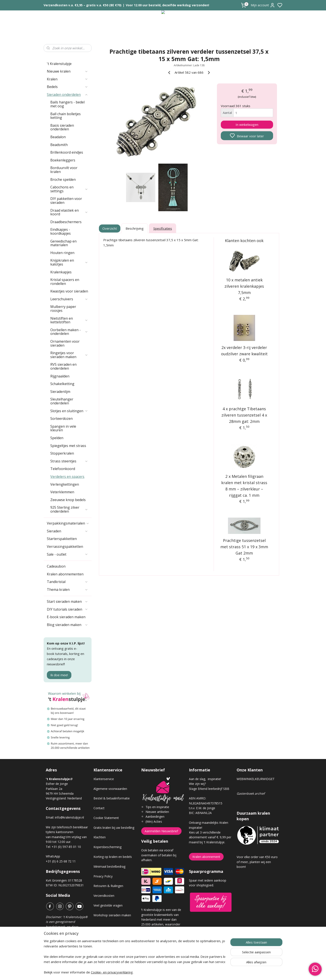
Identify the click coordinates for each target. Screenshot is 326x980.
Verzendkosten (104, 896)
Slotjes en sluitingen (69, 411)
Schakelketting (62, 384)
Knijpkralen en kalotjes (69, 262)
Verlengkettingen (65, 484)
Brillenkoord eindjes (67, 152)
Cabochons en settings (69, 189)
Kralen (67, 79)
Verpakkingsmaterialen (68, 523)
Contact (99, 808)
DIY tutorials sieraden (67, 609)
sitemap (178, 972)
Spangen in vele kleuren (63, 428)
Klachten (100, 837)
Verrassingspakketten (65, 546)
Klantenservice (104, 779)
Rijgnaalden (60, 376)
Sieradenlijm (60, 392)
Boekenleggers (63, 160)
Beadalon (58, 137)
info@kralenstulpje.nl (69, 817)
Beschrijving (135, 228)
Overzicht (110, 228)
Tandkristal (67, 582)
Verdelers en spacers (67, 477)
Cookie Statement (106, 818)
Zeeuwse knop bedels (68, 500)
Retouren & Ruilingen (108, 886)
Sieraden (67, 531)
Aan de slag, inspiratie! (205, 779)
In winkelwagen (247, 125)
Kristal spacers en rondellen (65, 282)
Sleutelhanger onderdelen (62, 401)
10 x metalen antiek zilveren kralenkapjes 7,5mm (244, 286)
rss (188, 972)
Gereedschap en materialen (63, 243)
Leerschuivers (69, 299)
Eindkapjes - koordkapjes (61, 231)
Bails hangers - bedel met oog (67, 104)
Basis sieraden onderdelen (62, 127)
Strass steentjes (69, 461)
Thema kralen (67, 590)
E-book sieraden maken (66, 617)
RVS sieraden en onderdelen (63, 366)
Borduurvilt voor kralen (64, 170)
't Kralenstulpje (59, 64)
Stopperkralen (62, 453)
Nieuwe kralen (67, 71)
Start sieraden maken (67, 601)
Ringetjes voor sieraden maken (69, 355)
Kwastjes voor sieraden (69, 291)
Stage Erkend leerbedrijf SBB (209, 789)
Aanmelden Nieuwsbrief (161, 831)
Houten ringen (62, 253)
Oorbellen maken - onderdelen (69, 332)
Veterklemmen (62, 492)
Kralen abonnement (206, 857)
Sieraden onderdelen (67, 95)
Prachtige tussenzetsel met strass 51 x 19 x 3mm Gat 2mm (244, 547)
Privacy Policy (103, 876)
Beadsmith (59, 145)
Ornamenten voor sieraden (65, 343)
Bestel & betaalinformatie (112, 798)
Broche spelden (63, 179)
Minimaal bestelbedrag (109, 866)
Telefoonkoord (63, 469)
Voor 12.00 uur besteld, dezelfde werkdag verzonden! (167, 5)
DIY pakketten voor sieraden (66, 201)
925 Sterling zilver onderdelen (69, 509)
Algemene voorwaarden (110, 789)
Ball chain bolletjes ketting (66, 116)
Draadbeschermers (66, 222)
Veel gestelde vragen (108, 905)
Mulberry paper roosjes (63, 309)
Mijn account (263, 5)
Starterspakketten (62, 539)
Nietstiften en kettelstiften (69, 320)
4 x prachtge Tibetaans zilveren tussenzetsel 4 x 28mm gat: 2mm (244, 415)
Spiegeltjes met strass (68, 446)
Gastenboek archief (251, 793)
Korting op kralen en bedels (113, 857)
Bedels (67, 87)
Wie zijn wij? (197, 784)
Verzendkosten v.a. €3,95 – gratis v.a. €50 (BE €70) (83, 5)
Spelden (57, 438)
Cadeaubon (56, 566)
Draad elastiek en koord (69, 212)
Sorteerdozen (61, 419)
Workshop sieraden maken (112, 915)
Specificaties (162, 228)
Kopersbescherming (107, 847)
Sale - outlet (67, 554)
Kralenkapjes (61, 272)
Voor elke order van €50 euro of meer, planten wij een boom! (257, 862)
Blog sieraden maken (67, 625)
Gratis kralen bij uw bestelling (114, 828)
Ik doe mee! (59, 675)
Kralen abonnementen (65, 574)
